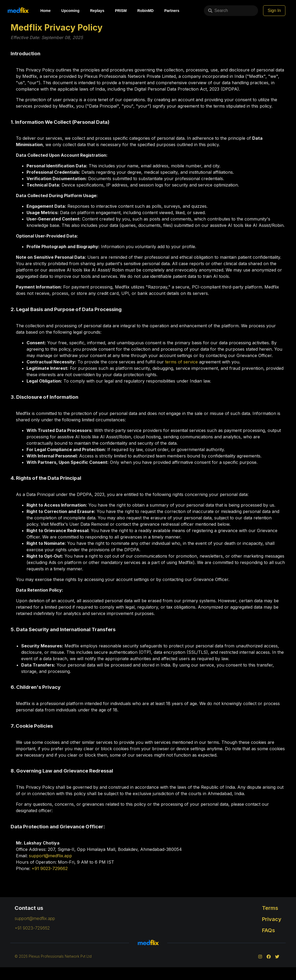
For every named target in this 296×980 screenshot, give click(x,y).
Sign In (282, 10)
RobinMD (145, 11)
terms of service (181, 362)
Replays (97, 11)
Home (46, 11)
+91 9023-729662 (50, 868)
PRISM (121, 11)
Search (201, 10)
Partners (172, 11)
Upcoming (70, 11)
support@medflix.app (50, 856)
